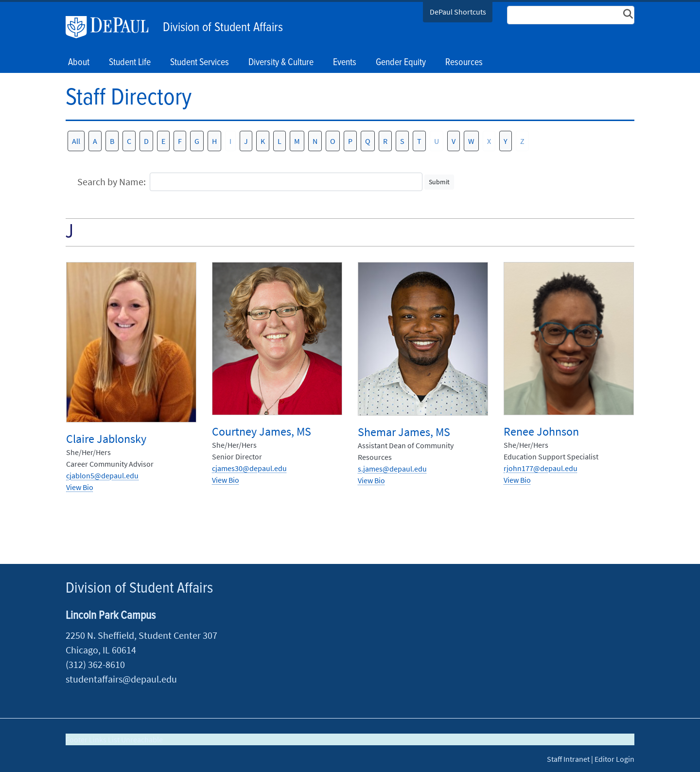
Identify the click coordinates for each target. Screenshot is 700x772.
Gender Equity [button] (401, 63)
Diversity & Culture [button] (281, 63)
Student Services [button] (200, 63)
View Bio (80, 487)
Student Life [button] (130, 63)
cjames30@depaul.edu (249, 468)
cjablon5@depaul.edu (102, 475)
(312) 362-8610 (95, 664)
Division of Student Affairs (223, 28)
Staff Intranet (568, 759)
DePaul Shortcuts (458, 12)
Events (345, 63)
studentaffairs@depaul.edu (121, 679)
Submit (439, 182)
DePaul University (112, 27)
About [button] (79, 63)
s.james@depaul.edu (392, 469)
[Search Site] (571, 15)
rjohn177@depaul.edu (541, 468)
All (76, 141)
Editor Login (614, 759)
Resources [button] (464, 63)
